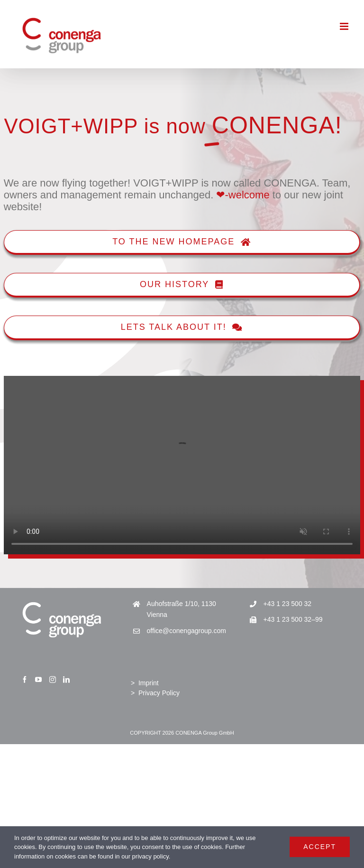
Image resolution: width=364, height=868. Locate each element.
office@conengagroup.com (187, 631)
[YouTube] (38, 680)
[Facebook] (25, 680)
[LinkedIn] (66, 680)
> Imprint (145, 683)
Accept (320, 847)
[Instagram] (53, 680)
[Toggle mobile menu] (345, 26)
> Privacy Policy (155, 693)
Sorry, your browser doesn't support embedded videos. (182, 465)
